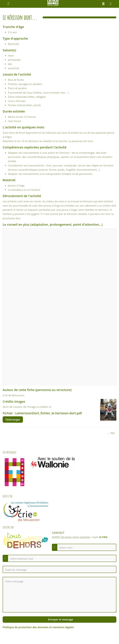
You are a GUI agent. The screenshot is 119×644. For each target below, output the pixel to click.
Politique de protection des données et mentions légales (38, 627)
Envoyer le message (60, 619)
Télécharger (13, 420)
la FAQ (103, 537)
